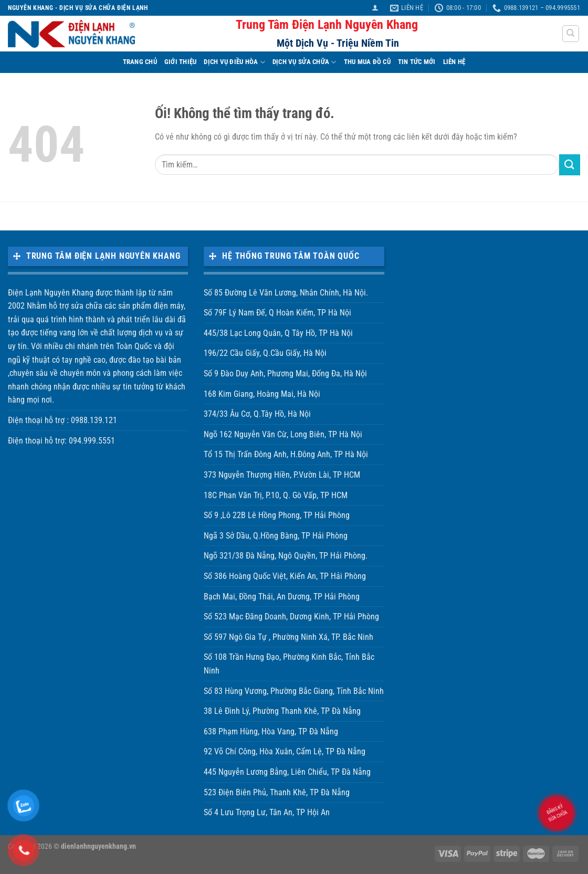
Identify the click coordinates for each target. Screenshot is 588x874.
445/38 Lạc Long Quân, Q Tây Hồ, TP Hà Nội (278, 333)
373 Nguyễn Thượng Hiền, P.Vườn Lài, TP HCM (282, 475)
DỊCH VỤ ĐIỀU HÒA (234, 62)
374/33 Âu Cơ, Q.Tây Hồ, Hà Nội (257, 414)
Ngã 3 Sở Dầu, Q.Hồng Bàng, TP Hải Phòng (276, 536)
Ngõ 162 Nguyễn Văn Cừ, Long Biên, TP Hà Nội (283, 434)
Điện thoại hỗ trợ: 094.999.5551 (61, 441)
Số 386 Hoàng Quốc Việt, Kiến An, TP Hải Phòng (285, 576)
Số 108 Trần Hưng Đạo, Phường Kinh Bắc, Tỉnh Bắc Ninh (289, 664)
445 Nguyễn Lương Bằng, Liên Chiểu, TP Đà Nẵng (287, 772)
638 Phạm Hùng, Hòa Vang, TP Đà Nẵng (271, 731)
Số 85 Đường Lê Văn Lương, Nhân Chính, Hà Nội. (286, 293)
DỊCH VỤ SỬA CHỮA (304, 62)
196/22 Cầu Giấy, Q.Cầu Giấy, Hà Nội (265, 353)
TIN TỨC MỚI (417, 62)
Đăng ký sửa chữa (556, 813)
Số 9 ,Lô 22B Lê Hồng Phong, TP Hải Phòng (277, 515)
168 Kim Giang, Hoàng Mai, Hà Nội (262, 394)
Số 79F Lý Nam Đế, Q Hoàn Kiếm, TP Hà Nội (277, 313)
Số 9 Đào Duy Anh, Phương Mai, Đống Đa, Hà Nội (285, 373)
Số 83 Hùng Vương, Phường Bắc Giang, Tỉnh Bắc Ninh (294, 691)
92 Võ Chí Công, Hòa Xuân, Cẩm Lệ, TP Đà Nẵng (285, 751)
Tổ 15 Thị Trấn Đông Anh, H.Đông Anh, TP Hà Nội (286, 454)
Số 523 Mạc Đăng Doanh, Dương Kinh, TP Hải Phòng (291, 617)
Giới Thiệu (181, 62)
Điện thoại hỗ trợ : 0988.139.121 (62, 420)
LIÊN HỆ (454, 62)
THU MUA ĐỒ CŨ (367, 62)
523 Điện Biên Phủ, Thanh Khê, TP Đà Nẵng (277, 792)
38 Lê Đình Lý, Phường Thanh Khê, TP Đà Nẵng (282, 711)
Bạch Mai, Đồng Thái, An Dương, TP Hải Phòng (282, 597)
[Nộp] (570, 165)
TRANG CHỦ (140, 62)
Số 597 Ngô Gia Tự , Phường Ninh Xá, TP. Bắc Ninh (288, 637)
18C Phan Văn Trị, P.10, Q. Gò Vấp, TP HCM (276, 495)
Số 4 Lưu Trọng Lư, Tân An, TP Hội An (267, 812)
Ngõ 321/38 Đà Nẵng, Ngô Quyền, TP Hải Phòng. (286, 556)
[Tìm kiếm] (571, 34)
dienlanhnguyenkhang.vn (98, 846)
